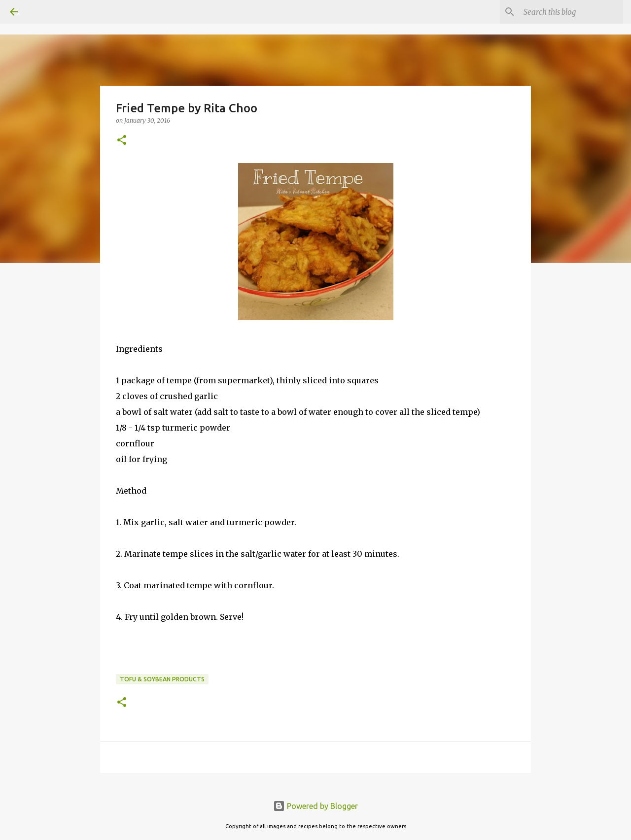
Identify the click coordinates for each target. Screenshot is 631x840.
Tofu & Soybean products (162, 679)
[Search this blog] (571, 12)
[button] (122, 141)
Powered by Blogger (315, 806)
